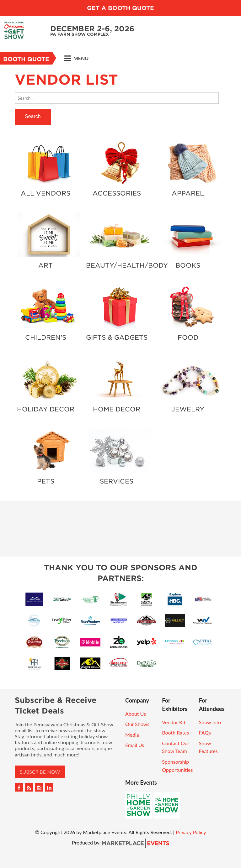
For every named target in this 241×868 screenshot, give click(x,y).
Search (33, 116)
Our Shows (137, 724)
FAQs (205, 732)
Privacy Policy (191, 832)
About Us (136, 714)
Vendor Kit (174, 722)
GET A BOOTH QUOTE (120, 8)
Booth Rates (175, 732)
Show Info (210, 722)
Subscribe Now (40, 772)
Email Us (135, 745)
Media (132, 735)
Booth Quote (26, 59)
